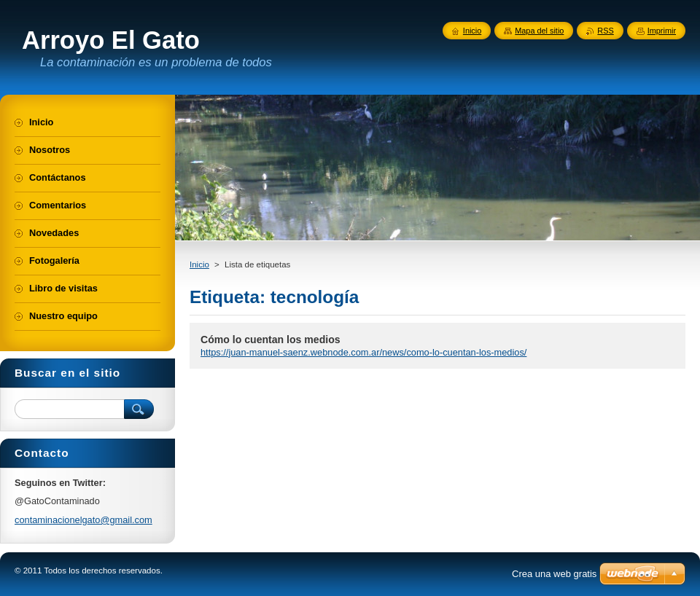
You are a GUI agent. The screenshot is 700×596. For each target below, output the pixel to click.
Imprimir (662, 31)
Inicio (199, 264)
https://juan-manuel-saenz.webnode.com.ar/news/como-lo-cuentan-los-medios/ (363, 352)
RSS (605, 31)
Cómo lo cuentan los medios (271, 340)
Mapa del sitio (539, 31)
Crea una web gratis (554, 574)
